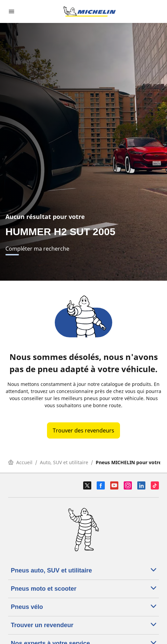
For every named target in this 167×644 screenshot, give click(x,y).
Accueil (20, 462)
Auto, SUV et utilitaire (64, 462)
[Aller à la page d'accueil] (90, 11)
